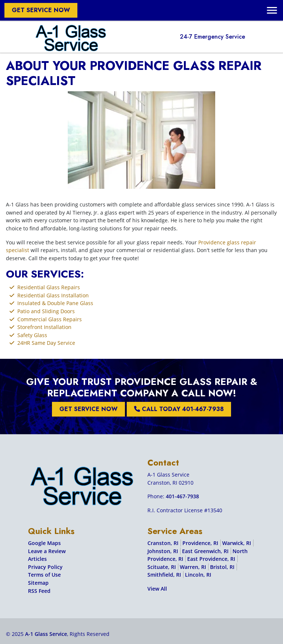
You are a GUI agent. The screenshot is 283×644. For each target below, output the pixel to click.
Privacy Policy (45, 567)
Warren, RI (193, 567)
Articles (37, 559)
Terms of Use (44, 575)
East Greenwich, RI (205, 551)
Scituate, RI (162, 567)
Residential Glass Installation (53, 295)
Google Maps (44, 543)
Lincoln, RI (198, 575)
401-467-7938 (182, 496)
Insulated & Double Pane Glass (55, 303)
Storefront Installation (44, 327)
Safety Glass (32, 335)
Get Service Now (41, 10)
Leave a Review (47, 551)
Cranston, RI (163, 543)
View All (157, 589)
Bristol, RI (222, 567)
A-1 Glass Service (46, 634)
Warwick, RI (237, 543)
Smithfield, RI (164, 575)
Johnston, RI (163, 551)
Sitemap (38, 583)
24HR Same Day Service (46, 343)
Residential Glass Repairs (49, 287)
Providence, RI (200, 543)
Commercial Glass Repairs (50, 319)
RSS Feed (39, 591)
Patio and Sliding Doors (46, 311)
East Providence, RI (211, 559)
